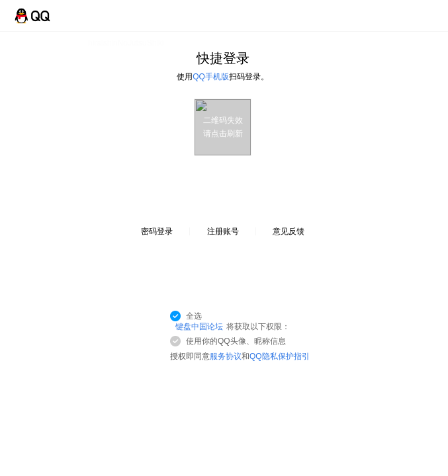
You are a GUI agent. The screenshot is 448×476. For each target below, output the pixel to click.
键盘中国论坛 (199, 327)
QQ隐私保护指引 (280, 356)
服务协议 (226, 356)
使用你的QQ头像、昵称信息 (236, 341)
